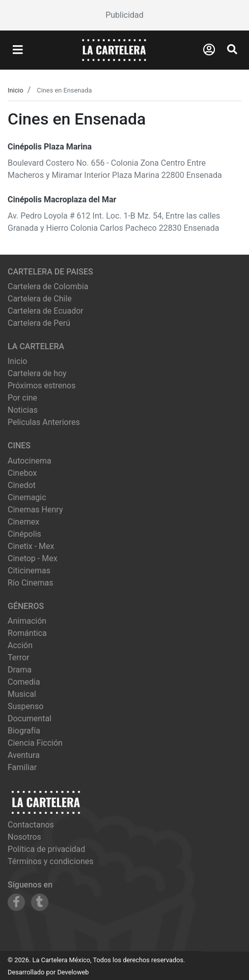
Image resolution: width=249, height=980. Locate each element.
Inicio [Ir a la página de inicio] (17, 361)
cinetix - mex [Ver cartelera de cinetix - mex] (31, 546)
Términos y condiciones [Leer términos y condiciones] (51, 861)
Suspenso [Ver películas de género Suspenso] (25, 706)
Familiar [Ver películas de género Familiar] (22, 767)
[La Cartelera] (114, 50)
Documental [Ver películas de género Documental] (30, 718)
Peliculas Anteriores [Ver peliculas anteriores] (44, 422)
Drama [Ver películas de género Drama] (20, 670)
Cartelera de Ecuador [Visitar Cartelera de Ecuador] (46, 311)
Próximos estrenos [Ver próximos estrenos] (41, 386)
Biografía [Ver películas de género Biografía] (24, 731)
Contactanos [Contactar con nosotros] (31, 825)
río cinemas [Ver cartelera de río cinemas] (31, 583)
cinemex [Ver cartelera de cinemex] (23, 522)
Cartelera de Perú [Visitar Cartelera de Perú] (39, 323)
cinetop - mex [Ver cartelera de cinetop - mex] (33, 558)
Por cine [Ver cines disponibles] (22, 398)
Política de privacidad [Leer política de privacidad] (46, 849)
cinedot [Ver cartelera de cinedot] (22, 485)
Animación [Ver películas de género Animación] (27, 621)
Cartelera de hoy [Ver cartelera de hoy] (37, 373)
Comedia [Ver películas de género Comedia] (24, 682)
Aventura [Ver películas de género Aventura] (24, 755)
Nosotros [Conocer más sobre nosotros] (24, 837)
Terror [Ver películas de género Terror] (19, 657)
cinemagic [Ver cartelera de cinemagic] (27, 497)
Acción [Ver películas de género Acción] (20, 645)
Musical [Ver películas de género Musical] (22, 694)
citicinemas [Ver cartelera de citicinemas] (29, 571)
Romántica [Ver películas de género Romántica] (27, 633)
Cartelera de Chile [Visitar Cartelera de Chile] (40, 299)
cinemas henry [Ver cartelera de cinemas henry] (35, 510)
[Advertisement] (124, 15)
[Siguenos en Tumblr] (40, 902)
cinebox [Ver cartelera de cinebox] (22, 473)
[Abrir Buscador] (232, 49)
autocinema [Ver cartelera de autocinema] (30, 461)
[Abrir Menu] (18, 50)
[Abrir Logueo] (209, 50)
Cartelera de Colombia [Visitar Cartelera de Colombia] (48, 286)
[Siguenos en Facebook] (16, 902)
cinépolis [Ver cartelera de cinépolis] (24, 534)
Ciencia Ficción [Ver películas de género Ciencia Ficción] (35, 743)
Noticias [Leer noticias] (23, 410)
